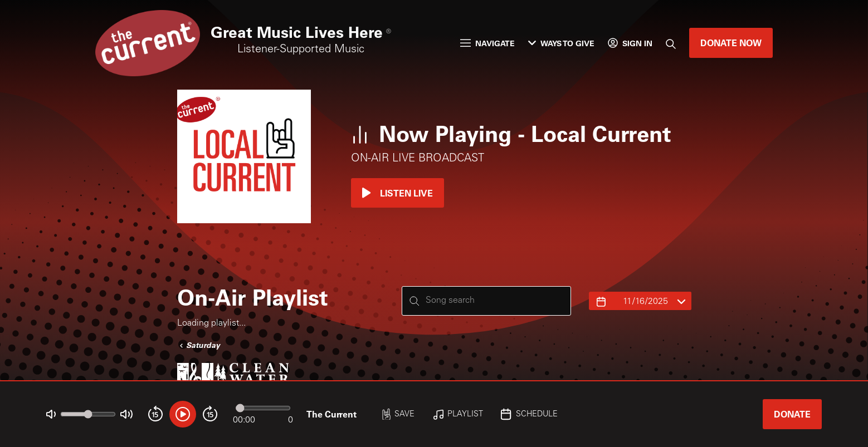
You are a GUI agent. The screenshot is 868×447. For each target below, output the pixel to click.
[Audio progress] (263, 408)
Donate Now (731, 43)
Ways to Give (561, 43)
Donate (792, 414)
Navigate (487, 43)
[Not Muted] (51, 414)
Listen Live (398, 193)
